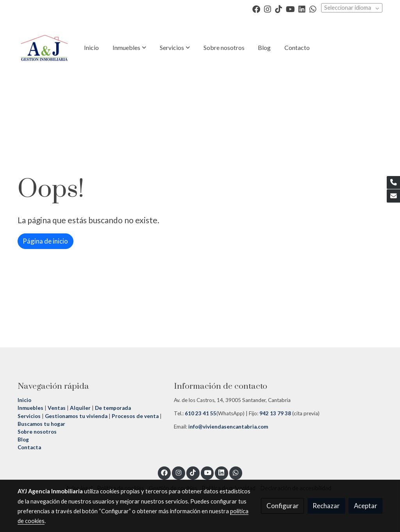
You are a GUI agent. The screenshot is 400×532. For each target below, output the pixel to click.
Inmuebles (30, 408)
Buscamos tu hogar (41, 424)
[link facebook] (256, 9)
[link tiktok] (279, 9)
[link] (44, 48)
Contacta (29, 447)
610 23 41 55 (201, 413)
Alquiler (80, 408)
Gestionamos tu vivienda (76, 416)
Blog (23, 439)
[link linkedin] (302, 9)
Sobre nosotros (37, 432)
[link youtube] (290, 9)
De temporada (113, 408)
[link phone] (393, 183)
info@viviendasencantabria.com (228, 427)
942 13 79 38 (275, 413)
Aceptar (366, 506)
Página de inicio (45, 241)
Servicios (29, 416)
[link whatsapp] (313, 9)
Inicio (25, 400)
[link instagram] (268, 9)
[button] (129, 48)
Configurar (283, 506)
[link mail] (393, 196)
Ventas (56, 408)
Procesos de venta (135, 416)
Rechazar (326, 506)
